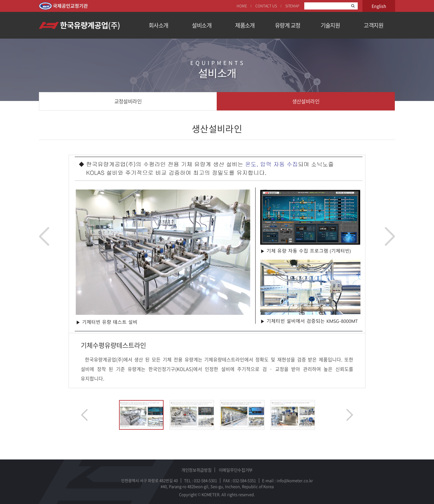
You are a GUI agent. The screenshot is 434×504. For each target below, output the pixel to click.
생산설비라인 (306, 101)
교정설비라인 (128, 101)
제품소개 (245, 25)
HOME (242, 6)
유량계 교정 (288, 25)
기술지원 (330, 25)
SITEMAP (292, 6)
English (379, 6)
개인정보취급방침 (197, 470)
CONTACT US (266, 6)
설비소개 (202, 25)
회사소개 (159, 25)
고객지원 (373, 25)
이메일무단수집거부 (236, 470)
